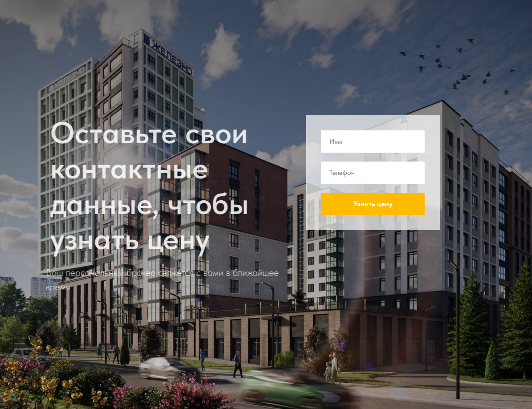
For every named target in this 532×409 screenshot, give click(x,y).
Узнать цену (373, 204)
